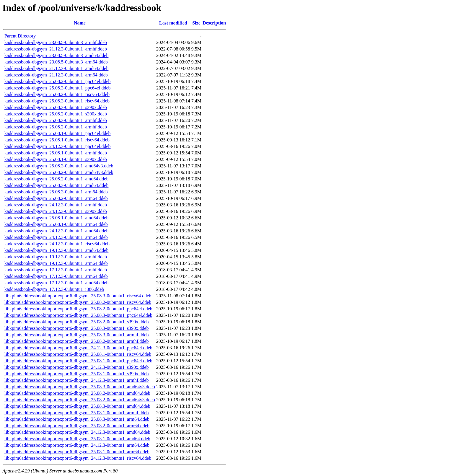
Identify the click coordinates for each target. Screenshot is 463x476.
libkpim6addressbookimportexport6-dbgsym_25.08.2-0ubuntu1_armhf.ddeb (76, 341)
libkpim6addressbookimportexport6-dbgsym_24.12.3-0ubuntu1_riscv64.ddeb (78, 458)
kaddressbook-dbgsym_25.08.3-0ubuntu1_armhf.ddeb (56, 120)
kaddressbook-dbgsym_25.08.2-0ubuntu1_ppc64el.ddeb (58, 81)
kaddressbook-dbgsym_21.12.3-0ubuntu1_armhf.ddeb (56, 49)
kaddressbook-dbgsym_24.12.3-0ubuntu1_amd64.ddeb (56, 231)
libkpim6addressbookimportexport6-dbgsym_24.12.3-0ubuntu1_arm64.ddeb (77, 445)
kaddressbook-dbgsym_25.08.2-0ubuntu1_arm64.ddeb (56, 198)
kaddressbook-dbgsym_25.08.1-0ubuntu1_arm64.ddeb (56, 224)
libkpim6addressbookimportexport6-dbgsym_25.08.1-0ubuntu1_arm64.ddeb (77, 452)
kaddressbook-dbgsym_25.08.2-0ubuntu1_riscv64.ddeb (57, 94)
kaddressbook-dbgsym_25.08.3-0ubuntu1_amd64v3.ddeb (59, 166)
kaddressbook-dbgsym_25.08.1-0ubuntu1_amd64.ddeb (56, 218)
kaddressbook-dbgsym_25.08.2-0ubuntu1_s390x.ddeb (56, 114)
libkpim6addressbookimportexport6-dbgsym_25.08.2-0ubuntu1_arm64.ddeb (77, 426)
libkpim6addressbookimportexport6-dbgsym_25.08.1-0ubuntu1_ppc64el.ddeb (78, 361)
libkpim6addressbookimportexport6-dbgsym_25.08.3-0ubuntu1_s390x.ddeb (76, 328)
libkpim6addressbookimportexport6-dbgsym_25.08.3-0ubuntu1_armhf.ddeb (76, 335)
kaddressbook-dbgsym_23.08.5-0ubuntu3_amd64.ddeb (56, 55)
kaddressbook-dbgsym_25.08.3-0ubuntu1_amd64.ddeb (56, 185)
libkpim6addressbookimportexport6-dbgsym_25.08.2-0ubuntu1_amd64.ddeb (77, 393)
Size (196, 23)
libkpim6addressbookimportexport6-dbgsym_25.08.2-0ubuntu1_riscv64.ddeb (78, 302)
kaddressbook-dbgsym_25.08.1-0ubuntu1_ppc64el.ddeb (58, 133)
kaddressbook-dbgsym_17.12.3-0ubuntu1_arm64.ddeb (56, 276)
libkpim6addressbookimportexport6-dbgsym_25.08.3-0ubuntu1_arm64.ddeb (77, 419)
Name (80, 23)
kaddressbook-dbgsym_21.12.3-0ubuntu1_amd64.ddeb (56, 68)
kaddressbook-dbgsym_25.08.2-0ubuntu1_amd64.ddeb (56, 179)
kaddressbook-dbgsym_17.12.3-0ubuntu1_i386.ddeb (54, 289)
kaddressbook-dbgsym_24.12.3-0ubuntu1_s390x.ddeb (56, 211)
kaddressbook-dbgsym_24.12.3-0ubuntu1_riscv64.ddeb (57, 244)
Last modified (173, 23)
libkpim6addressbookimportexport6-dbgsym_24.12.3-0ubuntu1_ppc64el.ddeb (78, 348)
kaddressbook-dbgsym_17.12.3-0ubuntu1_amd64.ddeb (56, 283)
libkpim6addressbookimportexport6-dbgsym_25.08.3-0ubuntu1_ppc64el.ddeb (78, 315)
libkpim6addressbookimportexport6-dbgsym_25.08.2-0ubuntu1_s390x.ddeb (76, 322)
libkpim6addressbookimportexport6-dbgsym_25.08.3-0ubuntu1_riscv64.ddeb (78, 296)
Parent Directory (20, 36)
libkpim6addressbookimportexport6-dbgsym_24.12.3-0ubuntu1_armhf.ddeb (76, 380)
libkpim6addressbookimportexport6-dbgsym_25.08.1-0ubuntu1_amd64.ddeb (77, 439)
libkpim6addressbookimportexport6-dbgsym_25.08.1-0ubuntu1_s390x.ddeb (76, 374)
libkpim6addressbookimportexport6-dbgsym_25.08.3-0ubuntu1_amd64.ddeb (77, 406)
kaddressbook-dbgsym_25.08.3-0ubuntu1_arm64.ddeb (56, 192)
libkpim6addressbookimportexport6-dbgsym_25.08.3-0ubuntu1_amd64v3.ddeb (80, 387)
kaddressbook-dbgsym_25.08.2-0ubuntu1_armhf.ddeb (56, 127)
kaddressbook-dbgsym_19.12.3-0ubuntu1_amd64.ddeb (56, 250)
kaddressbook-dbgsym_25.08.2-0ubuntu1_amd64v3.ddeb (59, 172)
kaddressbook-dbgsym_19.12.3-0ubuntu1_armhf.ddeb (56, 257)
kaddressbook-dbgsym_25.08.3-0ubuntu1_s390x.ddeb (56, 107)
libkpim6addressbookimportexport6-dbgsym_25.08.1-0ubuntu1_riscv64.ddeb (78, 354)
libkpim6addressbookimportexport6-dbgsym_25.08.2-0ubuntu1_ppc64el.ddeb (78, 309)
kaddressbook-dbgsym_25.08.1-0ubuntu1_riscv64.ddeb (57, 140)
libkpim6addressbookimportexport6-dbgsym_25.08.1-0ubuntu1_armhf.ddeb (76, 413)
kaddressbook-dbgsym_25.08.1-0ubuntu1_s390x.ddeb (56, 159)
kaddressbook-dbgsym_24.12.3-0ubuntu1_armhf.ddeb (56, 205)
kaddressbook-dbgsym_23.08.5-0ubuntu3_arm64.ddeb (56, 62)
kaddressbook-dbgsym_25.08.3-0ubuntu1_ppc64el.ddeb (58, 88)
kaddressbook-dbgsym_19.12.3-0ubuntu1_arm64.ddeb (56, 263)
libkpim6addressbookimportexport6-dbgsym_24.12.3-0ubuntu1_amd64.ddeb (77, 432)
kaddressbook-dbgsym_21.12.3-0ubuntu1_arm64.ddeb (56, 75)
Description (214, 23)
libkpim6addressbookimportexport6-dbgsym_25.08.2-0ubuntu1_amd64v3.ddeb (80, 400)
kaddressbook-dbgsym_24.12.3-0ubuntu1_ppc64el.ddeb (58, 146)
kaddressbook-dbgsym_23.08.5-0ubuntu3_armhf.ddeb (56, 42)
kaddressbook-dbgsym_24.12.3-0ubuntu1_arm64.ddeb (56, 237)
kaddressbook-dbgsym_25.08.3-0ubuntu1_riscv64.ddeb (57, 101)
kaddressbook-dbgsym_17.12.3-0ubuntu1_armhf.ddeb (56, 270)
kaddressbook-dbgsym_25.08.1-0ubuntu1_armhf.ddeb (56, 153)
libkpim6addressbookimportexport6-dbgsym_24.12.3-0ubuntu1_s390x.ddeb (76, 367)
